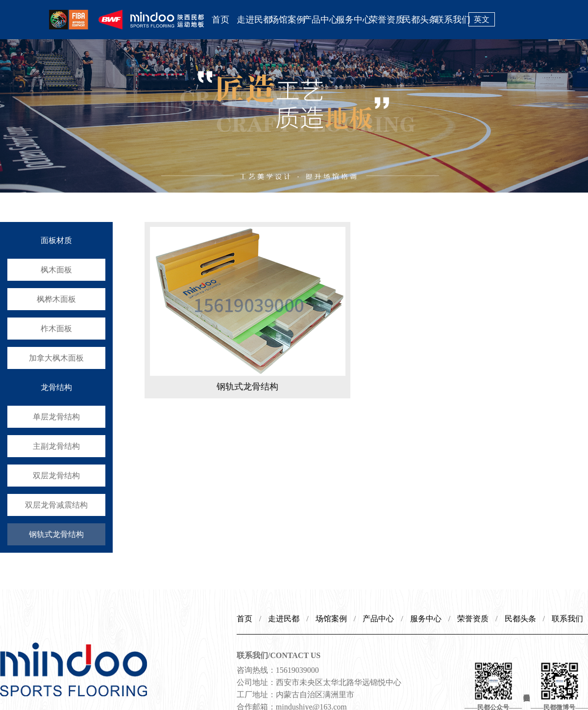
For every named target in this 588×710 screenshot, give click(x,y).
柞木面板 (56, 329)
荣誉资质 (386, 20)
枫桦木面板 (56, 299)
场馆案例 (287, 20)
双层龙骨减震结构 (56, 505)
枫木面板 (56, 270)
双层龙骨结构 (56, 476)
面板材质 (56, 240)
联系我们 (452, 20)
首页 (220, 20)
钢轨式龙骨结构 (56, 534)
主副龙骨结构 (56, 446)
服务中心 (353, 20)
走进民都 (253, 20)
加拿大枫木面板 (56, 358)
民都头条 (419, 20)
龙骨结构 (56, 387)
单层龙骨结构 (56, 417)
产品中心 (319, 20)
